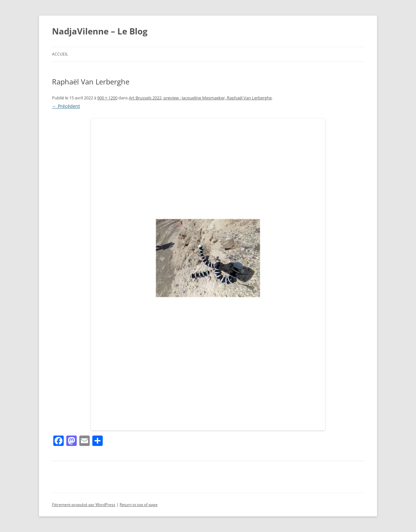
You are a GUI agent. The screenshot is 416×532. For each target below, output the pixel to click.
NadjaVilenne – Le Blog (100, 31)
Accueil (60, 54)
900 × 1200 (107, 98)
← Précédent (66, 106)
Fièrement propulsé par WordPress (84, 505)
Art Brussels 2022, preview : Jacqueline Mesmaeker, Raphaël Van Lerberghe (200, 98)
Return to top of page (139, 505)
